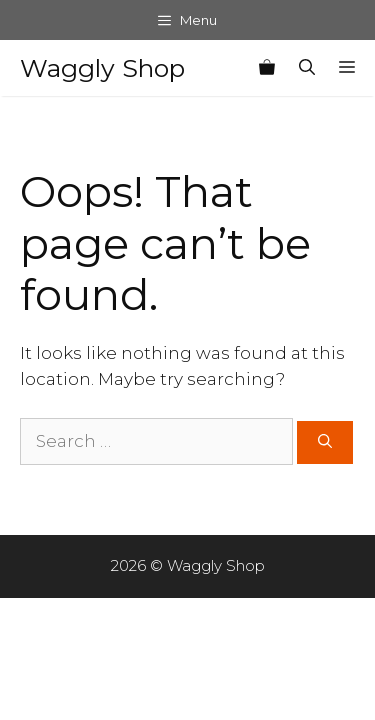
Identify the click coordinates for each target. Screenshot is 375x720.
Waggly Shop (102, 68)
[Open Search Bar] (307, 68)
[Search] (325, 442)
